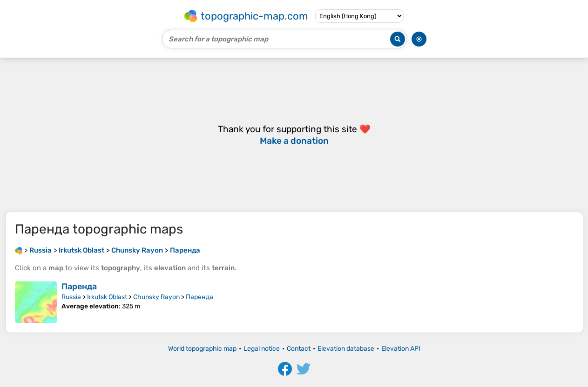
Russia (71, 297)
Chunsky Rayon (156, 297)
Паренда (79, 287)
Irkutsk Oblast (107, 297)
